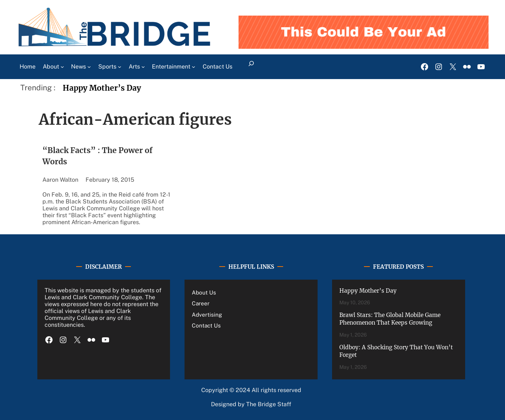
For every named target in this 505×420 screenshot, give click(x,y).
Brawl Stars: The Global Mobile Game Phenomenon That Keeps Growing (390, 319)
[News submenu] (89, 67)
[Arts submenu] (143, 67)
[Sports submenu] (120, 67)
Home (28, 67)
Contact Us (206, 325)
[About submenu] (62, 67)
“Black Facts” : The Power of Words (98, 156)
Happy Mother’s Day (102, 88)
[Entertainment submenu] (194, 67)
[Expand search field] (251, 67)
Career (201, 303)
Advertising (207, 314)
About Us (204, 292)
